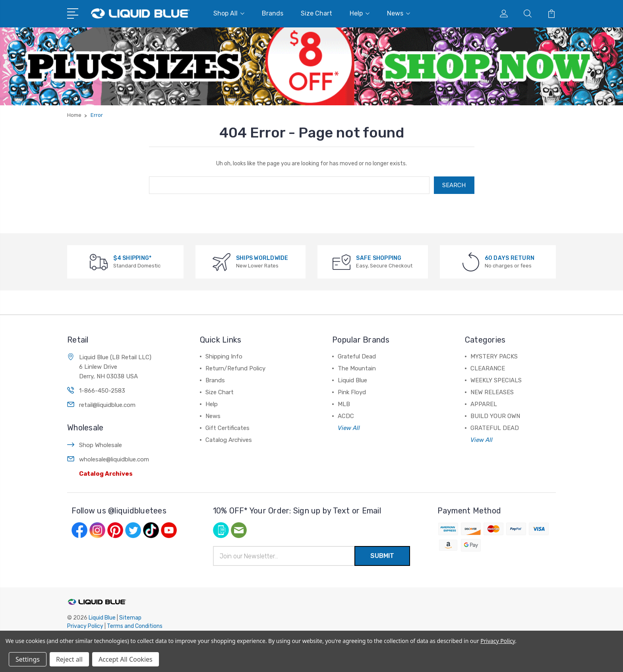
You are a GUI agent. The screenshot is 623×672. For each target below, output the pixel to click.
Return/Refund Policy (235, 368)
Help (360, 13)
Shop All (229, 13)
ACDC (346, 416)
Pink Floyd (352, 392)
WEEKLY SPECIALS (496, 380)
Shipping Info (224, 356)
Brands (273, 13)
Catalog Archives (106, 474)
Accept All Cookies (126, 659)
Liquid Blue (352, 380)
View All (349, 428)
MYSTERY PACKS (494, 356)
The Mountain (357, 368)
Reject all (69, 659)
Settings (28, 659)
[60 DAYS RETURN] (471, 262)
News (399, 13)
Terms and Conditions (135, 626)
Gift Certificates (227, 428)
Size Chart (316, 13)
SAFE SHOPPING (379, 258)
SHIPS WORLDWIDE (262, 258)
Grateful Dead (357, 356)
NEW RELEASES (492, 392)
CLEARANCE (488, 368)
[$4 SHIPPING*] (99, 262)
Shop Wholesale (101, 445)
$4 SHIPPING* (132, 258)
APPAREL (484, 404)
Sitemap (130, 618)
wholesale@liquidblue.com (114, 459)
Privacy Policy (85, 626)
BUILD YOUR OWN (495, 416)
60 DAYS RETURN (510, 258)
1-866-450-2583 (102, 391)
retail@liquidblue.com (107, 405)
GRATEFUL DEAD (495, 428)
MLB (344, 404)
